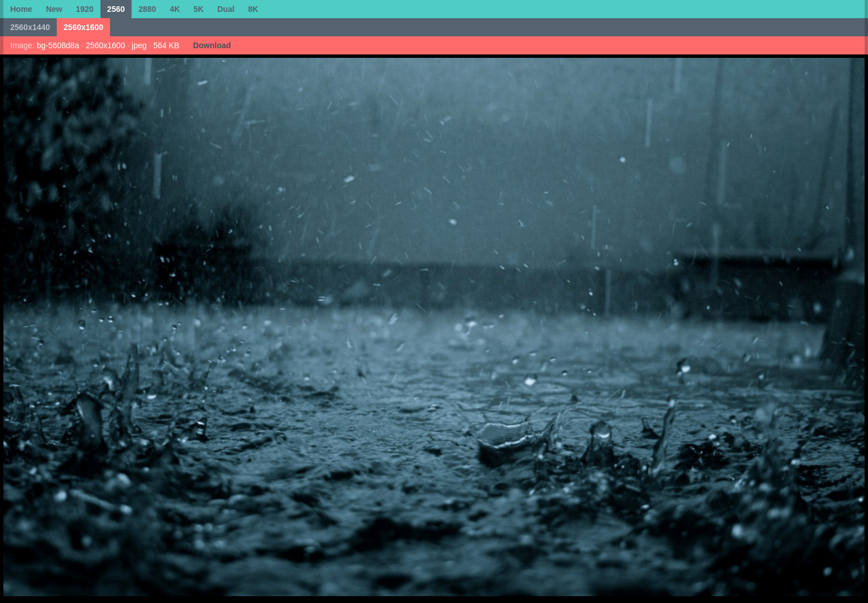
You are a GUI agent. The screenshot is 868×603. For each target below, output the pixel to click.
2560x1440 (30, 27)
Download (212, 45)
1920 (85, 9)
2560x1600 (83, 27)
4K (175, 9)
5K (199, 9)
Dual (226, 9)
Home (21, 9)
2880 (147, 9)
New (54, 9)
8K (253, 9)
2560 (116, 9)
